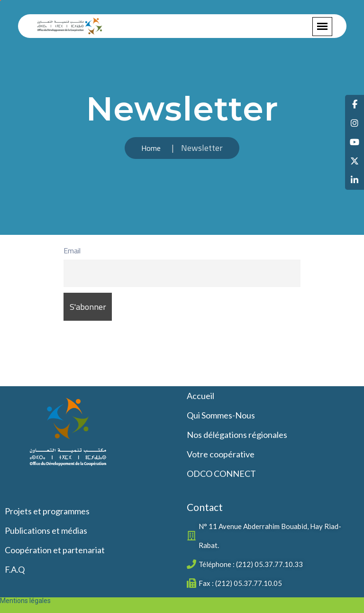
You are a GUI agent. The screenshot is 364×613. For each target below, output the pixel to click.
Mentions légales (25, 601)
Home (151, 148)
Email (72, 251)
